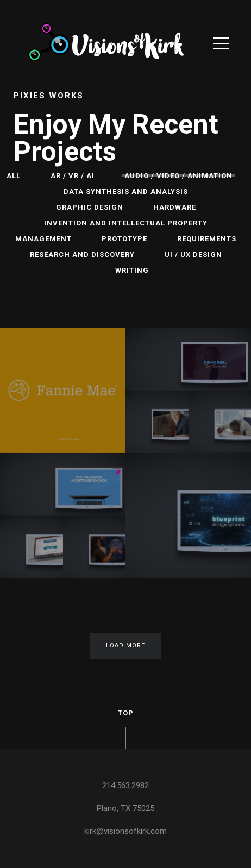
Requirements (207, 239)
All (14, 176)
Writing (132, 270)
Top (126, 713)
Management (43, 239)
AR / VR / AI (73, 176)
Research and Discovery (82, 254)
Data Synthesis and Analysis (126, 191)
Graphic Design (90, 207)
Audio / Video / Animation (178, 176)
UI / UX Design (193, 254)
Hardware (175, 207)
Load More (125, 646)
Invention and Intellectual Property (126, 223)
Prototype (124, 239)
